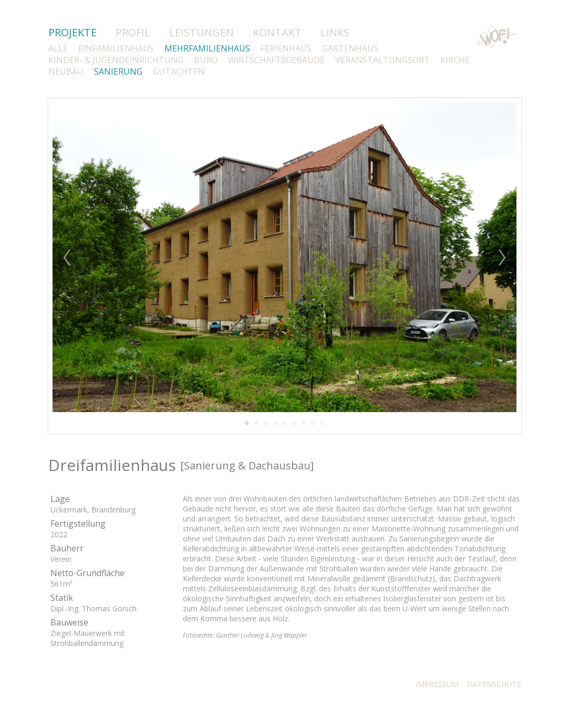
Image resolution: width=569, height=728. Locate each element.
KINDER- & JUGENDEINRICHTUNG (116, 60)
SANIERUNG (118, 71)
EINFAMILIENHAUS (116, 48)
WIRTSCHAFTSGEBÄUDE (276, 60)
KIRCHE (455, 60)
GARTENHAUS (350, 48)
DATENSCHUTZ (494, 684)
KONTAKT (277, 32)
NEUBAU (66, 71)
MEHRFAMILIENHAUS (207, 48)
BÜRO (206, 60)
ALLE (58, 48)
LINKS (335, 32)
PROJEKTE (73, 32)
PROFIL (133, 32)
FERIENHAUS (286, 48)
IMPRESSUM (437, 684)
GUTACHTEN (179, 71)
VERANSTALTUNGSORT (382, 60)
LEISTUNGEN (201, 32)
